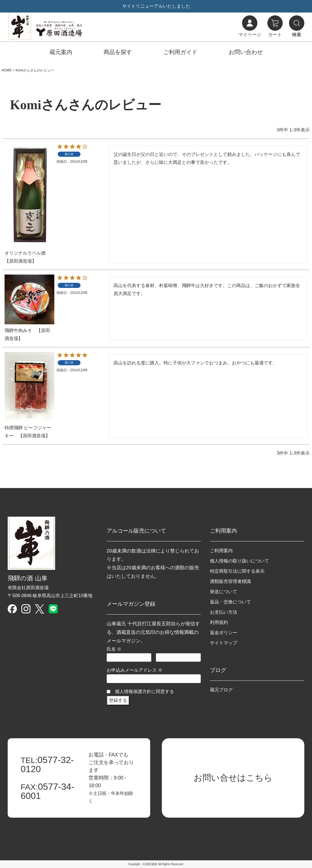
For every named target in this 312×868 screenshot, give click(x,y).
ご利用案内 (221, 551)
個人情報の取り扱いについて (239, 561)
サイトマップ (224, 643)
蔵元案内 (61, 52)
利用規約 (219, 622)
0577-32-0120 (47, 764)
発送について (224, 592)
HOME (7, 70)
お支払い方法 (224, 612)
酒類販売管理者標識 (230, 581)
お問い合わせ (246, 52)
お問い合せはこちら (233, 778)
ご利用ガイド (180, 52)
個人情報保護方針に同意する (144, 691)
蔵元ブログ (221, 690)
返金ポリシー (224, 633)
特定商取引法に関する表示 (237, 571)
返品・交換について (230, 602)
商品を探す (118, 52)
